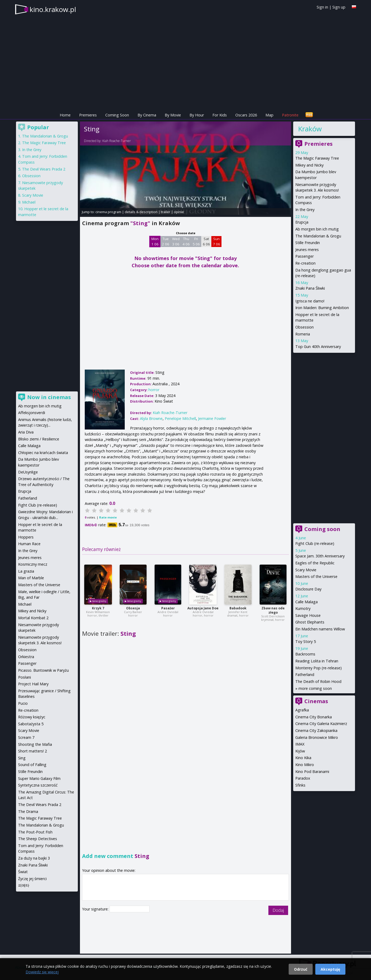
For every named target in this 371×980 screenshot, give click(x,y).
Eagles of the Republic (315, 563)
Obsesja (133, 608)
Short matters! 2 (33, 751)
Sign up (339, 7)
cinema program (108, 212)
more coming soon (315, 688)
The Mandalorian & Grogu (318, 236)
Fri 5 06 (196, 241)
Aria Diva (26, 432)
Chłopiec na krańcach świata (43, 453)
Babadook (238, 608)
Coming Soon (117, 115)
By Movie (173, 115)
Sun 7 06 (217, 241)
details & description (141, 212)
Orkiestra (26, 657)
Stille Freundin (308, 243)
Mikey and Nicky (309, 165)
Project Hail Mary (33, 684)
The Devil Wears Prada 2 (44, 169)
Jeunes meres (307, 250)
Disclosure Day (308, 589)
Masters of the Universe (316, 576)
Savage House (308, 615)
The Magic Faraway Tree (317, 158)
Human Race (29, 544)
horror (154, 390)
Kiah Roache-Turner (117, 141)
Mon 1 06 (155, 241)
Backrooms (305, 654)
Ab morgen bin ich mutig (317, 229)
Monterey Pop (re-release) (318, 668)
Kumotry (303, 608)
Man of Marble (31, 578)
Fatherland (305, 675)
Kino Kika (303, 758)
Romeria (303, 334)
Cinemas (316, 701)
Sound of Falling (32, 765)
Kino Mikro (305, 765)
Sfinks (300, 785)
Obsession (305, 327)
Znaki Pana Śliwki (310, 288)
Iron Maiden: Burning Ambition (322, 308)
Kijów (300, 751)
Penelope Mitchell (180, 418)
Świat (23, 872)
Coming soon (322, 529)
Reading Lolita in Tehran (317, 661)
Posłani (25, 677)
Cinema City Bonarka (314, 717)
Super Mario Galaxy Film (39, 778)
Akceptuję (330, 969)
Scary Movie (306, 570)
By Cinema (147, 115)
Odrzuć (301, 969)
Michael (29, 202)
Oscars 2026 (246, 115)
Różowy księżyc (32, 717)
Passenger (305, 256)
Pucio (23, 703)
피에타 (24, 885)
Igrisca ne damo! (310, 301)
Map (269, 115)
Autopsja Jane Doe (203, 608)
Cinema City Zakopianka (316, 730)
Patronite (290, 115)
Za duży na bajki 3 (34, 858)
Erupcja (302, 222)
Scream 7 (26, 737)
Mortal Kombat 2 (33, 618)
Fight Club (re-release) (315, 543)
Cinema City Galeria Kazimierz (321, 724)
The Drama (28, 811)
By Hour (197, 115)
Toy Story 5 (306, 641)
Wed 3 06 (176, 241)
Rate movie (108, 517)
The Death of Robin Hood (318, 681)
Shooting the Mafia (35, 744)
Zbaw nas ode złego (273, 610)
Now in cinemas (49, 397)
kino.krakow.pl (53, 9)
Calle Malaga (307, 602)
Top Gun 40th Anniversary (318, 347)
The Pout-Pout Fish (35, 832)
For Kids (220, 115)
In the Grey (305, 210)
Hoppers (26, 537)
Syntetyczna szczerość (38, 785)
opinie (179, 212)
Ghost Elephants (310, 622)
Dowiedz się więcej (42, 972)
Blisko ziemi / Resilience (39, 439)
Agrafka (302, 710)
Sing (22, 758)
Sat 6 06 (206, 241)
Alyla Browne (151, 418)
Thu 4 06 (186, 241)
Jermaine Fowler (212, 418)
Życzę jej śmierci (32, 879)
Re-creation (305, 263)
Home (65, 115)
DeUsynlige (28, 472)
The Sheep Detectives (38, 839)
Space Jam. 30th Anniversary (320, 556)
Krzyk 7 (98, 608)
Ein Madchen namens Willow (320, 629)
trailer (166, 212)
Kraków (310, 129)
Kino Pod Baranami (312, 772)
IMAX (300, 744)
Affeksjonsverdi (32, 413)
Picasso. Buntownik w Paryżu (43, 670)
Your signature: (96, 909)
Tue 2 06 (166, 241)
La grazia (26, 571)
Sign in (322, 7)
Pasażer (168, 608)
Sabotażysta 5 (31, 724)
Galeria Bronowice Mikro (317, 737)
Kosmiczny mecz (33, 564)
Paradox (303, 778)
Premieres (88, 115)
